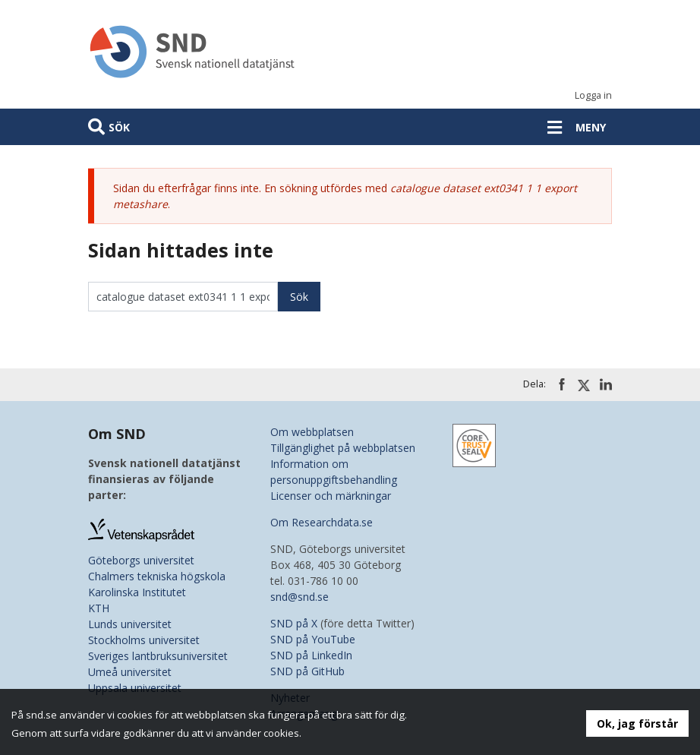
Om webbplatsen (312, 432)
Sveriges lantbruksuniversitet (158, 656)
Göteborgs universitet (141, 560)
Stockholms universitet (144, 640)
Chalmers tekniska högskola (157, 576)
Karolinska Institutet (137, 592)
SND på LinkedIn (311, 655)
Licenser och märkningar (331, 496)
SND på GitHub (307, 671)
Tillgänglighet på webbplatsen (343, 448)
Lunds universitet (130, 624)
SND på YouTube (313, 639)
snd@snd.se (300, 597)
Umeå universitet (130, 672)
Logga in (593, 95)
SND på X (294, 623)
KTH (99, 608)
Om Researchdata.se (322, 522)
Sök (119, 127)
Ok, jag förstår (637, 723)
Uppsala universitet (135, 688)
